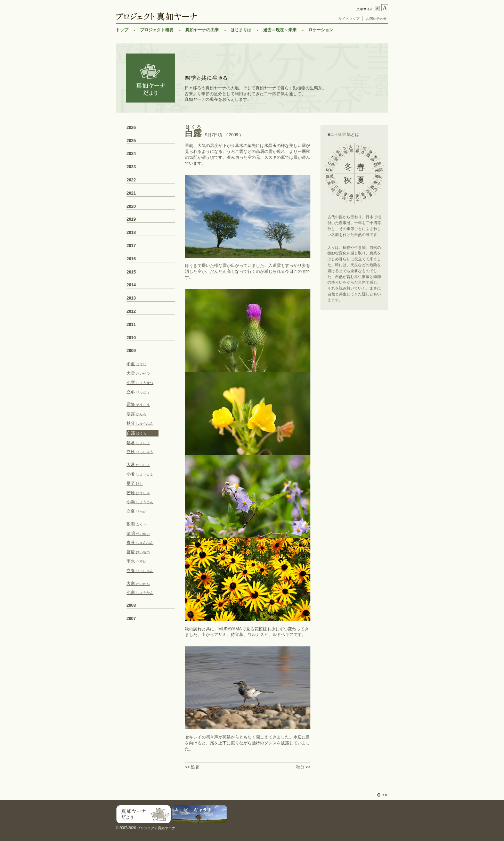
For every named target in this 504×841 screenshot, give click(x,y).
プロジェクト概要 (157, 30)
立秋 (140, 452)
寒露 (136, 414)
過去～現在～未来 (280, 30)
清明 (138, 533)
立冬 (138, 392)
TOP (383, 795)
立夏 (136, 511)
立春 (140, 571)
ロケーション (321, 30)
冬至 (136, 364)
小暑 (140, 474)
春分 (140, 542)
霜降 (138, 405)
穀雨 (136, 524)
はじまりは (241, 30)
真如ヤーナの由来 (202, 30)
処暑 (195, 767)
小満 (140, 502)
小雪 (140, 383)
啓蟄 (138, 552)
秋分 (300, 767)
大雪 (138, 373)
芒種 (138, 493)
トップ (122, 30)
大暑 (138, 465)
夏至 (135, 483)
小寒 (140, 593)
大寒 (138, 583)
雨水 (136, 561)
